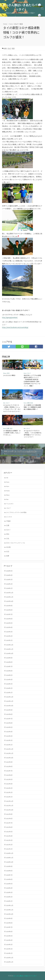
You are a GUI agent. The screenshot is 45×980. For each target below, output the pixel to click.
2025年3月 (9, 632)
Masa (5, 373)
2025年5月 (9, 623)
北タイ (8, 530)
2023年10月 (10, 706)
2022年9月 (9, 762)
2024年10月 (10, 653)
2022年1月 (9, 797)
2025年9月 (9, 606)
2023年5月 (9, 727)
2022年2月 (9, 792)
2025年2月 (9, 636)
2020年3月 (9, 892)
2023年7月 (9, 719)
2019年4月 (9, 940)
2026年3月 (9, 580)
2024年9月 (9, 658)
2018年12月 (10, 958)
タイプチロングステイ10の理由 (16, 512)
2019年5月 (9, 936)
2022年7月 (9, 771)
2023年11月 (10, 701)
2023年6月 (9, 723)
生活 (21, 24)
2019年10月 (10, 914)
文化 (8, 539)
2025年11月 (10, 597)
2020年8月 (9, 871)
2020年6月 (9, 879)
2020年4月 (9, 888)
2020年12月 (10, 853)
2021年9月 (9, 814)
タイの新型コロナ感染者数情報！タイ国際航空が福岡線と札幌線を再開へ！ (32, 407)
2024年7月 (9, 666)
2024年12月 (10, 645)
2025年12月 (10, 593)
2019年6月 (9, 932)
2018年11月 (10, 962)
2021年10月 (10, 810)
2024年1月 (9, 693)
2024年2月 (9, 688)
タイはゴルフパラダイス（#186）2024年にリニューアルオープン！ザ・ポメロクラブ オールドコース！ (12, 408)
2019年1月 (9, 953)
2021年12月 (10, 801)
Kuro (11, 24)
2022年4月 (9, 784)
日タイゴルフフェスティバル (16, 543)
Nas (7, 499)
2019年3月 (9, 945)
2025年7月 (9, 614)
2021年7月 (9, 823)
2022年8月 (9, 766)
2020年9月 (9, 866)
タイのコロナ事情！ (10, 375)
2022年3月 (9, 788)
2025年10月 (10, 601)
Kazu (8, 482)
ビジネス (9, 517)
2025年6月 (9, 619)
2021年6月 (9, 827)
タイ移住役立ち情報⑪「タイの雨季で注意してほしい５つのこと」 (12, 433)
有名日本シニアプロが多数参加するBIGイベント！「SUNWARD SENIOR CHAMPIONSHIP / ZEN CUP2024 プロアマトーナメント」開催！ (32, 381)
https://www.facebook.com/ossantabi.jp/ (15, 327)
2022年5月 (9, 779)
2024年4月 (9, 680)
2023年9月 (9, 710)
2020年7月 (9, 875)
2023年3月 (9, 736)
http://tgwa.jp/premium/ (10, 317)
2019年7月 (9, 927)
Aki (4, 403)
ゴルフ (16, 24)
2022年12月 (10, 749)
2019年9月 (9, 918)
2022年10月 (10, 758)
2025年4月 (9, 627)
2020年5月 (9, 884)
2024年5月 (9, 675)
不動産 (8, 521)
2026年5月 (9, 571)
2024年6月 (9, 671)
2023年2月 (9, 740)
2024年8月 (9, 662)
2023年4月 (9, 732)
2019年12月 (10, 905)
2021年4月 (9, 836)
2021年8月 (9, 819)
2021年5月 (9, 832)
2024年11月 (10, 649)
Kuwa (8, 491)
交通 (28, 403)
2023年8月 (9, 714)
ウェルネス (10, 504)
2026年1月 (9, 588)
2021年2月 (9, 845)
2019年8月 (9, 923)
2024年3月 (9, 684)
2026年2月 (9, 584)
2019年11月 (10, 910)
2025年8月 (9, 610)
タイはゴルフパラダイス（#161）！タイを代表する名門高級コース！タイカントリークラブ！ (33, 434)
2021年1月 (9, 849)
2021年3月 (9, 840)
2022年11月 (10, 753)
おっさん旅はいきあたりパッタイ (25, 976)
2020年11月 (10, 858)
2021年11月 (10, 806)
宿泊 (8, 534)
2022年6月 (9, 775)
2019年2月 (9, 949)
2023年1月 (9, 745)
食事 (8, 556)
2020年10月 (10, 862)
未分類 (8, 547)
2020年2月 (9, 897)
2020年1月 (9, 901)
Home (5, 24)
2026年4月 (9, 575)
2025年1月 (9, 640)
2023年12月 (10, 697)
